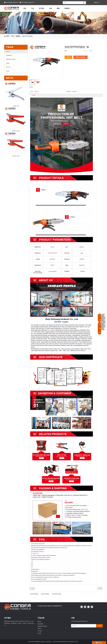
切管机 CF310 (16, 156)
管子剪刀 (40, 631)
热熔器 (39, 622)
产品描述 (33, 95)
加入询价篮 (82, 57)
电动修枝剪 (41, 624)
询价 (68, 57)
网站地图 (63, 642)
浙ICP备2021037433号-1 (72, 642)
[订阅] (99, 626)
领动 (59, 642)
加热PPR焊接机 (45, 594)
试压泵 (39, 633)
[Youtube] (88, 607)
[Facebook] (82, 607)
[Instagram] (92, 607)
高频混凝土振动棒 (42, 626)
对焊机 (39, 629)
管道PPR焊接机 (34, 594)
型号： (32, 91)
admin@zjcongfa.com (12, 2)
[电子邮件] (83, 626)
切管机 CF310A (16, 131)
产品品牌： (69, 91)
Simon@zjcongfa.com (28, 2)
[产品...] (73, 3)
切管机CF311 (16, 106)
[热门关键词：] (85, 3)
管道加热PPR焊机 (57, 594)
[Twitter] (85, 607)
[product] (53, 23)
